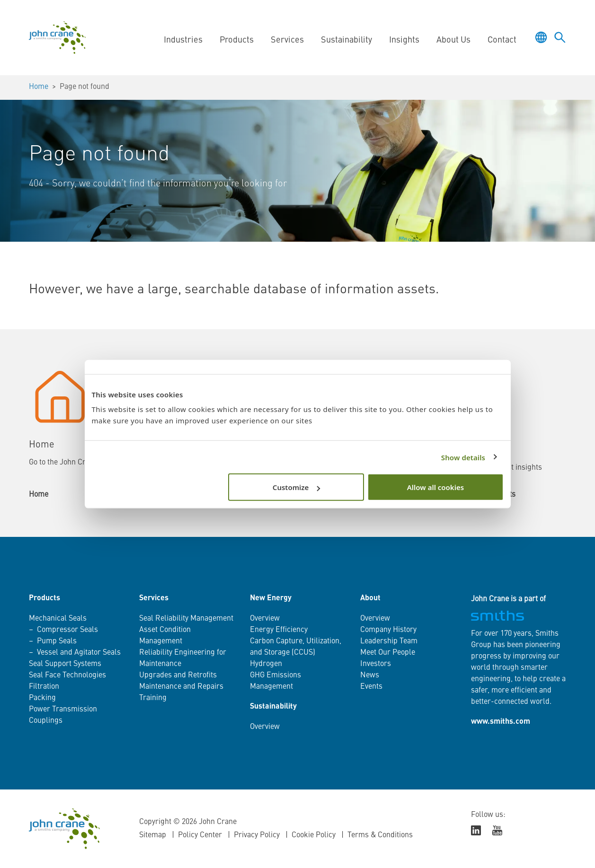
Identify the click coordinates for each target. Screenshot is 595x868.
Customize (297, 487)
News (370, 675)
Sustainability (346, 40)
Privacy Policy (257, 835)
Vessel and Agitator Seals (79, 653)
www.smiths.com (501, 722)
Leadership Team (389, 641)
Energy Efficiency (279, 630)
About (370, 598)
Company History (388, 630)
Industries (183, 40)
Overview (265, 619)
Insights (404, 40)
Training (153, 698)
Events (371, 687)
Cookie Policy (314, 835)
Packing (42, 698)
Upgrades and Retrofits (178, 675)
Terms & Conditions (380, 835)
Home (39, 87)
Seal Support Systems (65, 664)
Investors (376, 664)
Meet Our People (388, 653)
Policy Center (200, 835)
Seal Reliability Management (186, 619)
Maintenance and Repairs (181, 687)
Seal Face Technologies (67, 675)
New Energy (271, 598)
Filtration (44, 687)
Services (287, 40)
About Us (453, 40)
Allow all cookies (435, 487)
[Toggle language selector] (541, 37)
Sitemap (153, 835)
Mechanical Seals (58, 619)
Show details (463, 457)
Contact (502, 40)
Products (237, 40)
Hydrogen (266, 664)
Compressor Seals (67, 630)
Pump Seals (57, 641)
